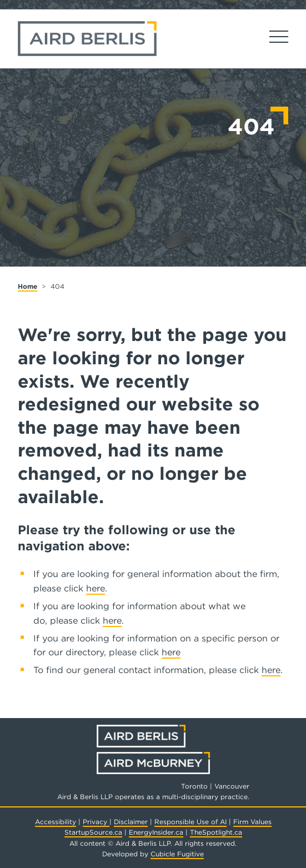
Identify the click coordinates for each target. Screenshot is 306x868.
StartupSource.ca (93, 832)
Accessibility (56, 822)
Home (27, 286)
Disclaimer (131, 822)
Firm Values (252, 822)
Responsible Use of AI (190, 822)
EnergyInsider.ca (156, 832)
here (96, 588)
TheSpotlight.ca (216, 832)
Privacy (96, 822)
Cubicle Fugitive (177, 854)
